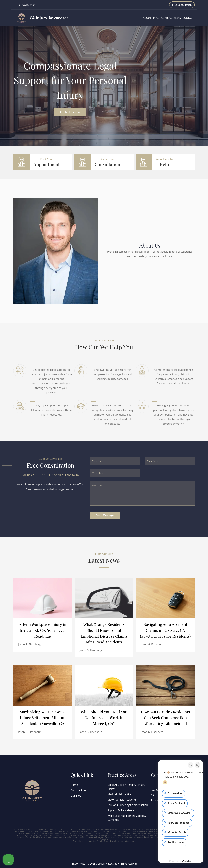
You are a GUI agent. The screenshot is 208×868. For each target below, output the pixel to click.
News (177, 18)
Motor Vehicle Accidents (122, 799)
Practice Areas (162, 18)
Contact (188, 18)
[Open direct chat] (190, 764)
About (147, 18)
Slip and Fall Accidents (121, 810)
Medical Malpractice (120, 794)
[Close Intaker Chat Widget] (197, 764)
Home (74, 785)
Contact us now (70, 112)
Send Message (105, 515)
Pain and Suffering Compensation (128, 804)
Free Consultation (182, 5)
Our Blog (76, 795)
